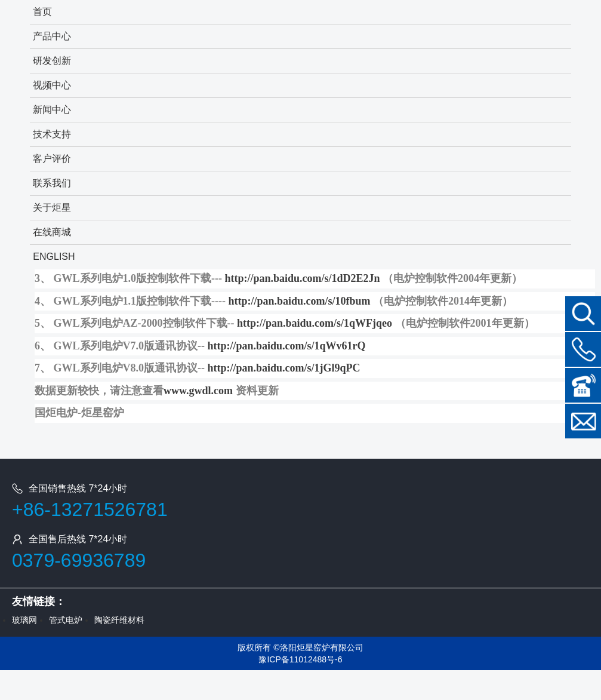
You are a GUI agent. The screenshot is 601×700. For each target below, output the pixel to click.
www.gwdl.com (198, 391)
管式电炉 (66, 620)
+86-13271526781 (90, 509)
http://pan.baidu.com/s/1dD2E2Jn (303, 278)
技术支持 (52, 134)
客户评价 (52, 159)
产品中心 (52, 36)
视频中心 (52, 85)
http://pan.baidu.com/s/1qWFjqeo (315, 323)
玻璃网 (24, 620)
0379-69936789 (79, 560)
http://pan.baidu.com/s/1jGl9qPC (284, 368)
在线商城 (52, 232)
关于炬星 (52, 208)
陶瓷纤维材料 (119, 620)
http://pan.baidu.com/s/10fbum (300, 301)
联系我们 (52, 183)
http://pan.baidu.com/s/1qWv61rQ (287, 346)
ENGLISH (54, 257)
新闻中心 (52, 110)
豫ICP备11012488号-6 (300, 659)
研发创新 (52, 61)
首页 (42, 12)
